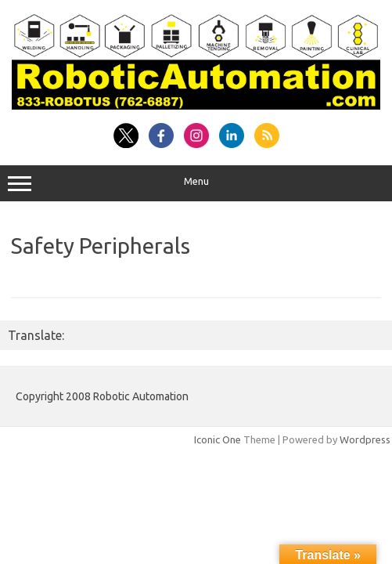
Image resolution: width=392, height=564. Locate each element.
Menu (196, 183)
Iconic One (218, 439)
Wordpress (365, 439)
